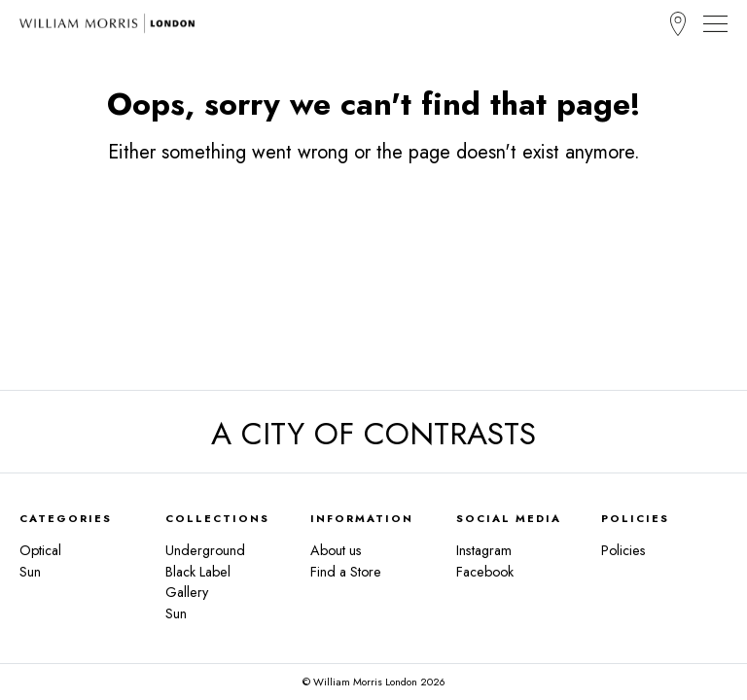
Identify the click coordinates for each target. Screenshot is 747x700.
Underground (205, 550)
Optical (40, 550)
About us (336, 550)
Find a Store (678, 24)
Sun (30, 572)
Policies (623, 550)
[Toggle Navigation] (715, 23)
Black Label (198, 572)
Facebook (485, 572)
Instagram (484, 550)
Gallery (187, 592)
